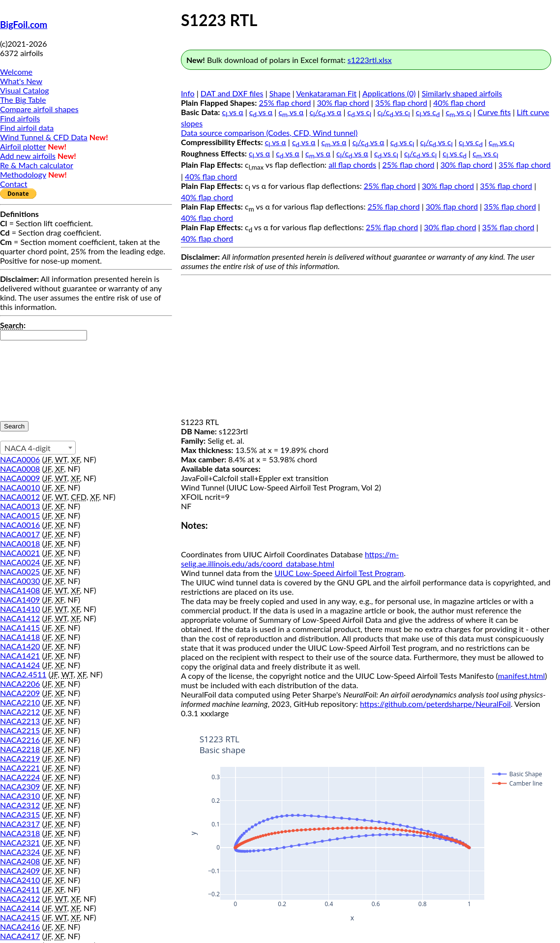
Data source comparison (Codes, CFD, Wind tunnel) (269, 133)
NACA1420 (20, 646)
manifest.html (522, 676)
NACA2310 (20, 796)
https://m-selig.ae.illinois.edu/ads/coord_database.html (290, 559)
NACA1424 (20, 665)
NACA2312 (20, 805)
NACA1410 (20, 609)
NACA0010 (20, 487)
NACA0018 (20, 543)
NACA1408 (20, 590)
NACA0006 (20, 459)
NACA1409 (20, 599)
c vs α (233, 112)
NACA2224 (20, 777)
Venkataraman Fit (326, 93)
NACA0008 (20, 469)
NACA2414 (20, 908)
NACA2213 (20, 721)
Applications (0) (389, 93)
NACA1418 (20, 637)
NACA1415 (20, 627)
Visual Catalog (25, 90)
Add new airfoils (28, 156)
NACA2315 (20, 814)
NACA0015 (20, 515)
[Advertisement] (366, 348)
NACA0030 (20, 581)
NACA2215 (20, 730)
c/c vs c (393, 112)
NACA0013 (20, 506)
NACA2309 (20, 786)
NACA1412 (20, 618)
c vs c (360, 112)
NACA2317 (20, 824)
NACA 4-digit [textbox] (28, 448)
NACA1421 (20, 655)
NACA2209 (20, 693)
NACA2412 (20, 898)
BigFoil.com (24, 25)
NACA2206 (20, 684)
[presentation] (40, 376)
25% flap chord (285, 103)
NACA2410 (20, 880)
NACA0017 (20, 534)
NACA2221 (20, 768)
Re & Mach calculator (37, 165)
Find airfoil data (27, 128)
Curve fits (494, 112)
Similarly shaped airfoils (462, 93)
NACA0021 (20, 553)
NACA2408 (20, 861)
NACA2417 (20, 936)
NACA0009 (20, 478)
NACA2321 (20, 842)
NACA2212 (20, 712)
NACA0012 (20, 497)
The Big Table (23, 100)
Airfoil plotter (23, 146)
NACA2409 (20, 870)
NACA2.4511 (23, 674)
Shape (280, 93)
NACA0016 (20, 525)
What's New (21, 81)
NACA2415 (20, 917)
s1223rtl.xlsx (370, 60)
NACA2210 (20, 702)
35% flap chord (401, 103)
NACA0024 (20, 562)
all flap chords (352, 165)
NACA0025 (20, 571)
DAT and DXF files (232, 93)
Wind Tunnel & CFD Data (44, 137)
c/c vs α (326, 112)
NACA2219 (20, 758)
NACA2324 (20, 852)
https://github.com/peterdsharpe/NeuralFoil (435, 704)
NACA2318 (20, 833)
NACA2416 (20, 927)
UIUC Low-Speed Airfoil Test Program (339, 573)
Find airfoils (20, 118)
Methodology (23, 174)
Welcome (16, 72)
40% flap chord (459, 103)
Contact (14, 184)
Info (188, 93)
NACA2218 (20, 749)
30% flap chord (343, 103)
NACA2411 (20, 889)
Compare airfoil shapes (39, 109)
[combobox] (38, 448)
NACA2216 (20, 740)
